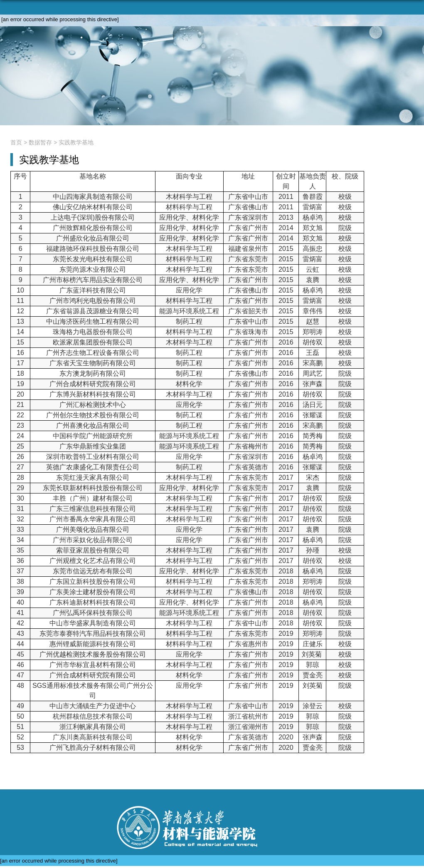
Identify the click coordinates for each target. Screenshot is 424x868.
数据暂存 (40, 142)
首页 (16, 142)
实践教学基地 (76, 142)
